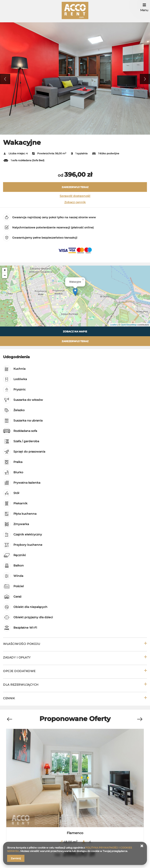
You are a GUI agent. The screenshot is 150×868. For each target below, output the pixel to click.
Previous (5, 79)
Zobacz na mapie (75, 331)
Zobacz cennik (75, 202)
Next (145, 79)
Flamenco (75, 833)
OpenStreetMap (129, 325)
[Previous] (9, 719)
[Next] (140, 719)
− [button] (5, 276)
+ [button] (5, 270)
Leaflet (113, 325)
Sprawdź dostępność (75, 196)
